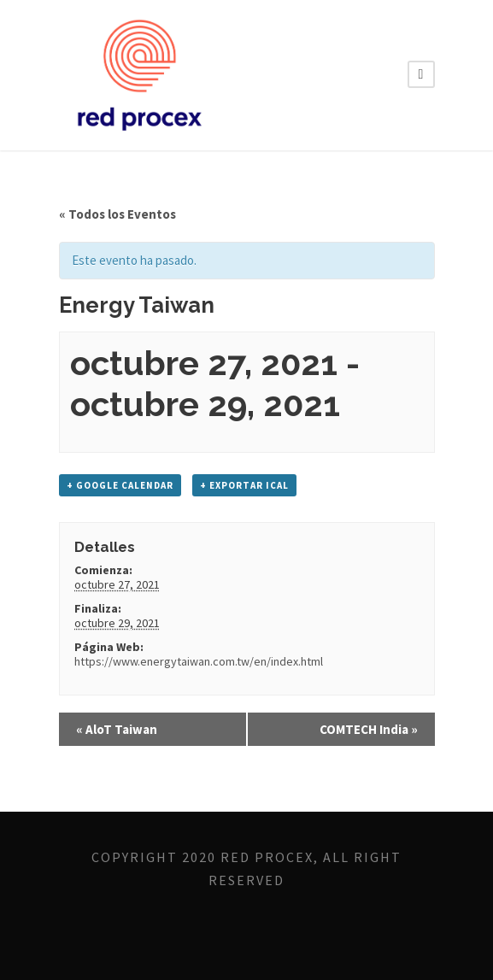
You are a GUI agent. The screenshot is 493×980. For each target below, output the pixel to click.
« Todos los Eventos (117, 214)
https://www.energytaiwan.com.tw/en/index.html (199, 661)
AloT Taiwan (117, 729)
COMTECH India (369, 729)
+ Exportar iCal (244, 485)
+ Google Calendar (120, 485)
